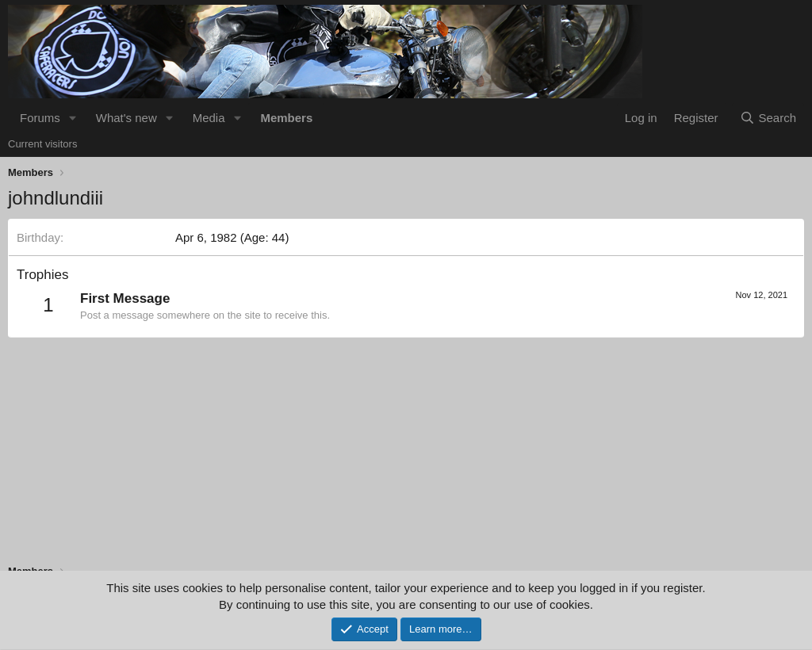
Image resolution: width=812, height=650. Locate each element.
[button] (73, 118)
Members (286, 118)
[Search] (768, 118)
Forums (40, 118)
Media (209, 118)
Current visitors (42, 144)
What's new (126, 118)
